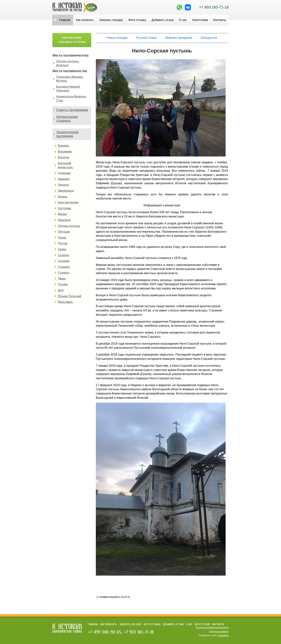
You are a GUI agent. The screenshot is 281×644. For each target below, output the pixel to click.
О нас (183, 20)
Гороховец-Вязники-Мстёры (70, 79)
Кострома (64, 208)
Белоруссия (209, 38)
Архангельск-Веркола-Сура (71, 99)
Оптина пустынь (69, 226)
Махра (62, 214)
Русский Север (146, 38)
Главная (65, 20)
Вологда (63, 157)
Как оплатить (85, 20)
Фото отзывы (137, 20)
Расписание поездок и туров (72, 40)
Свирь (62, 249)
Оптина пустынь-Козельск (68, 63)
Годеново (64, 173)
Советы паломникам (72, 110)
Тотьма (63, 284)
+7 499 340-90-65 (105, 632)
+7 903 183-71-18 (214, 7)
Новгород (64, 220)
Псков (62, 238)
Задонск (63, 185)
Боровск (63, 146)
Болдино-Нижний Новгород (68, 89)
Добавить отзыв (163, 20)
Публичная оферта (219, 632)
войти (125, 597)
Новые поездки (117, 38)
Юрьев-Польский (70, 296)
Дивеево (64, 179)
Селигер (63, 255)
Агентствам (200, 20)
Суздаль (64, 273)
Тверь (62, 279)
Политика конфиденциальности (212, 628)
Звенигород (66, 191)
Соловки (64, 261)
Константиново (68, 202)
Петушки (64, 232)
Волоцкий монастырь (65, 165)
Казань (63, 197)
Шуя (61, 290)
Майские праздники (179, 38)
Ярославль (65, 302)
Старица (64, 267)
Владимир (65, 152)
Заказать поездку (111, 20)
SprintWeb (223, 635)
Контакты (220, 20)
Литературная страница (67, 119)
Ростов (63, 243)
